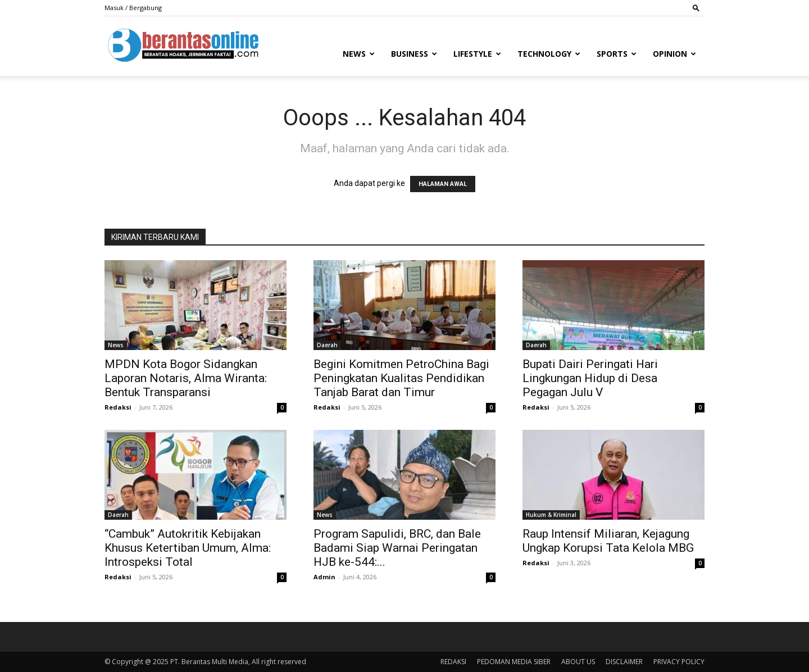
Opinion (674, 54)
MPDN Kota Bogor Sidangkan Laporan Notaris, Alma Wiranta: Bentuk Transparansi (186, 378)
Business (414, 54)
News (359, 54)
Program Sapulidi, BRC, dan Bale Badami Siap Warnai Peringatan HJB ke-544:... (397, 548)
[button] (696, 8)
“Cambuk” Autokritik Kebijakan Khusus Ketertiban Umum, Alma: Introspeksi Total (188, 548)
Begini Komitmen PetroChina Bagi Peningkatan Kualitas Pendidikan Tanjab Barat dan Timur (401, 378)
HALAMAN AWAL (443, 184)
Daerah (327, 345)
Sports (617, 54)
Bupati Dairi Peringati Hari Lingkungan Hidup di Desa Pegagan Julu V (590, 378)
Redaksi (118, 407)
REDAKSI (453, 662)
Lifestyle (477, 54)
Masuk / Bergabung (133, 8)
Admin (324, 577)
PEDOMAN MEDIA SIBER (514, 662)
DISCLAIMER (624, 662)
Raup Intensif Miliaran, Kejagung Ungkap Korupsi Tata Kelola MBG (608, 541)
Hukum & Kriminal (551, 515)
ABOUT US (578, 662)
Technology (549, 54)
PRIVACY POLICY (679, 662)
